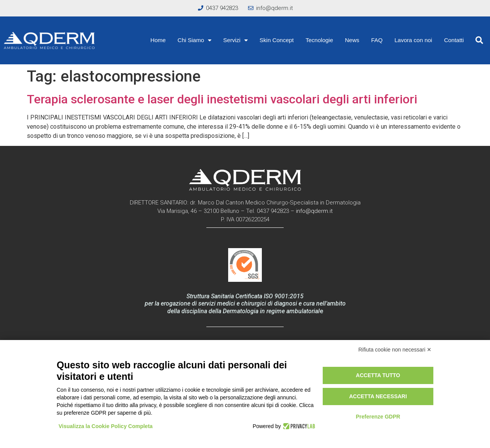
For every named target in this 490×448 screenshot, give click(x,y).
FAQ (377, 40)
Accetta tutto (378, 375)
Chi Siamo (194, 40)
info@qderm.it (314, 211)
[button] (479, 40)
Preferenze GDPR (378, 417)
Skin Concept (277, 40)
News (352, 40)
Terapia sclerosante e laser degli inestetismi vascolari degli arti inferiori (222, 99)
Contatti (454, 40)
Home (158, 40)
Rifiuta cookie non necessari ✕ (395, 350)
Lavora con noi (413, 40)
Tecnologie (319, 40)
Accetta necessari (378, 396)
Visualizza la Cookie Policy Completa (106, 426)
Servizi (235, 40)
